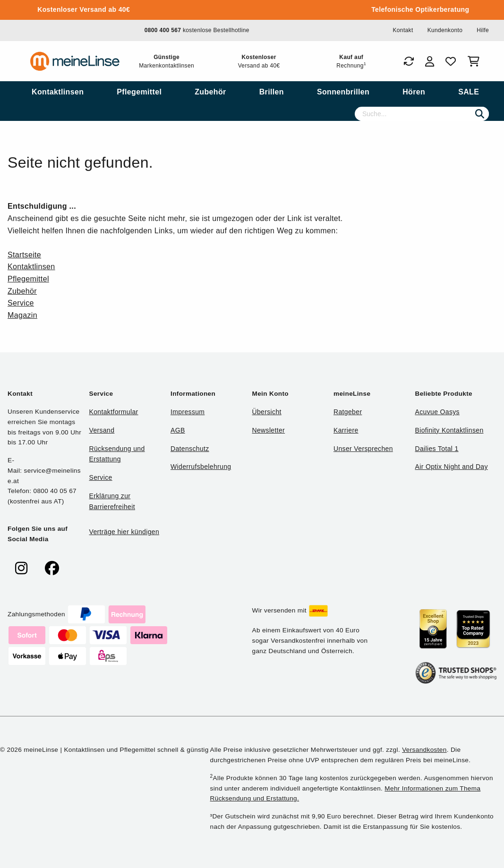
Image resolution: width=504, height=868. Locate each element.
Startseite (24, 255)
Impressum (188, 412)
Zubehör (22, 291)
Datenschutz (190, 449)
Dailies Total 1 (437, 449)
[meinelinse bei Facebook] (52, 568)
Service (21, 303)
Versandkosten (424, 750)
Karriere (346, 430)
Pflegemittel (28, 279)
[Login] (430, 61)
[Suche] (422, 114)
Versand (102, 430)
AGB (178, 430)
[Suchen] (480, 114)
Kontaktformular (114, 412)
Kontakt (403, 30)
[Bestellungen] (409, 61)
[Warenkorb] (475, 61)
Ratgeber (348, 412)
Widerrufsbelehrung (201, 467)
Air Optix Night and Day (452, 467)
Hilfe (483, 30)
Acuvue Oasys (437, 412)
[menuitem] (58, 92)
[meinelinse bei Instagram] (21, 568)
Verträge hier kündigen (124, 532)
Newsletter (269, 430)
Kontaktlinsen (31, 267)
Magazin (22, 315)
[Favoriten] (451, 61)
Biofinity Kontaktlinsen (449, 430)
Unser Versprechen (363, 449)
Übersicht (267, 412)
